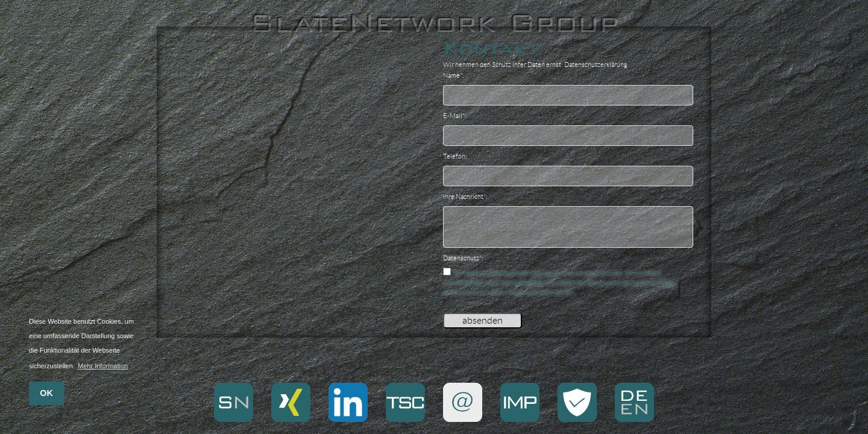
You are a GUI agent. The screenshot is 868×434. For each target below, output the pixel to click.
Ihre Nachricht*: (465, 197)
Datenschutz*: (463, 258)
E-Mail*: (455, 116)
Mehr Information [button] (103, 366)
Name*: (454, 75)
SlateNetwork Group (434, 23)
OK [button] (46, 393)
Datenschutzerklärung (596, 64)
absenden (483, 320)
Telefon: (455, 156)
